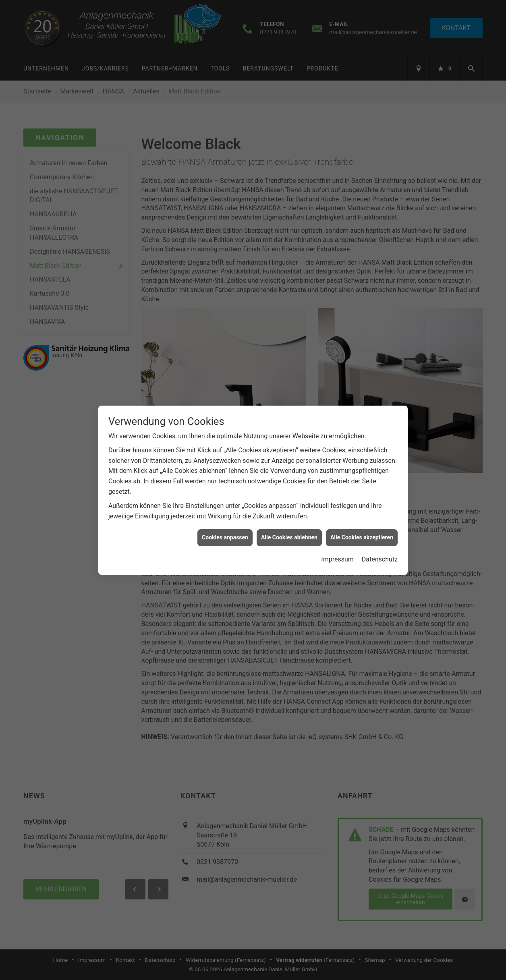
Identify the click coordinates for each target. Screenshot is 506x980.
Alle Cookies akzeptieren (362, 524)
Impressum (337, 546)
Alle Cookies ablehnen (289, 524)
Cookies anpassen (225, 524)
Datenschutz (380, 546)
